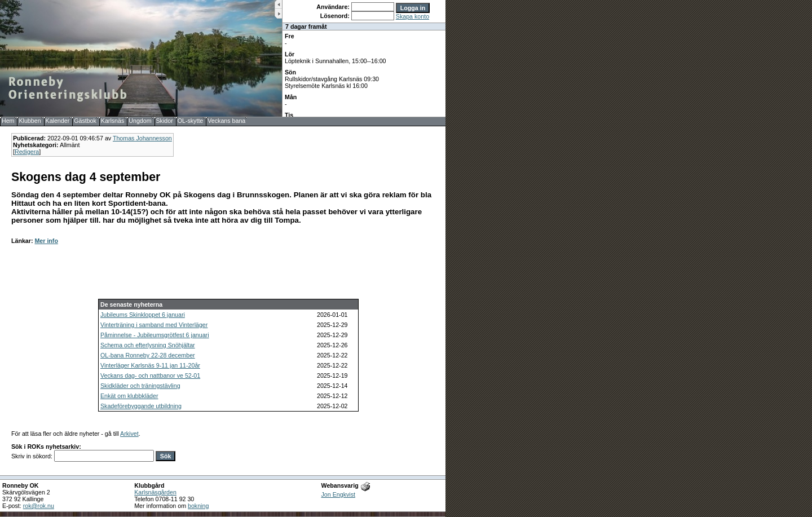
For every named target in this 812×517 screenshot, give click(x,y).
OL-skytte (191, 121)
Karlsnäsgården (155, 492)
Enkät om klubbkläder (129, 396)
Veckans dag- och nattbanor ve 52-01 (150, 375)
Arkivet (129, 434)
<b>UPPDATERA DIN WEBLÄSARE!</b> (364, 58)
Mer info (46, 241)
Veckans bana (226, 121)
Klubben (30, 121)
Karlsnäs (112, 121)
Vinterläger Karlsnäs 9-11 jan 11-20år (150, 365)
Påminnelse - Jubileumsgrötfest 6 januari (155, 335)
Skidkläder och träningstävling (140, 386)
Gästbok (85, 121)
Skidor (165, 121)
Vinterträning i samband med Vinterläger (154, 325)
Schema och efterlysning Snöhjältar (148, 345)
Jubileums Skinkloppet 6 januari (143, 315)
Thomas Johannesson (142, 138)
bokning (198, 506)
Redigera (27, 152)
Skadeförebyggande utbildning (141, 406)
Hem (8, 121)
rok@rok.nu (39, 506)
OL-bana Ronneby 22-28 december (148, 355)
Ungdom (140, 121)
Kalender (58, 121)
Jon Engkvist (338, 494)
